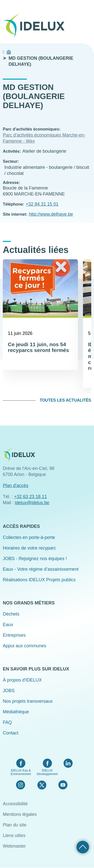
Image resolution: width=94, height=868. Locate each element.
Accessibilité (15, 804)
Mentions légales (20, 814)
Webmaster (14, 846)
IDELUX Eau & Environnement (21, 772)
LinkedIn (68, 763)
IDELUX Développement (47, 772)
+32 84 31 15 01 (42, 204)
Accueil (9, 52)
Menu (88, 8)
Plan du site (15, 825)
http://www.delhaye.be (51, 214)
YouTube (63, 785)
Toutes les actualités (65, 400)
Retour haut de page (83, 847)
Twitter (42, 785)
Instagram (21, 785)
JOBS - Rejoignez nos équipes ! (35, 559)
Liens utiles (14, 835)
